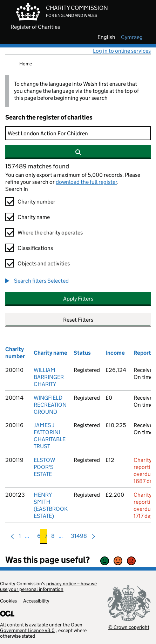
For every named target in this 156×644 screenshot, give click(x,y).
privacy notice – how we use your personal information (48, 586)
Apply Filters (78, 299)
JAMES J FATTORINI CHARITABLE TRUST (50, 436)
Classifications (35, 248)
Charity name (34, 217)
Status (82, 353)
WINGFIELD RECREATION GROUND (50, 405)
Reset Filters (78, 320)
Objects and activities (44, 263)
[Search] (78, 133)
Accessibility (36, 601)
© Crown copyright (129, 627)
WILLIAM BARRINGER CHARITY (49, 377)
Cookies (8, 601)
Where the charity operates (50, 233)
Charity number (36, 202)
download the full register (86, 182)
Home (26, 64)
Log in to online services (122, 51)
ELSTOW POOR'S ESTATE (44, 467)
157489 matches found (37, 166)
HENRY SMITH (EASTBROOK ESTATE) (51, 505)
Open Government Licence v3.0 (41, 627)
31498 (79, 538)
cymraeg (132, 37)
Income (115, 353)
